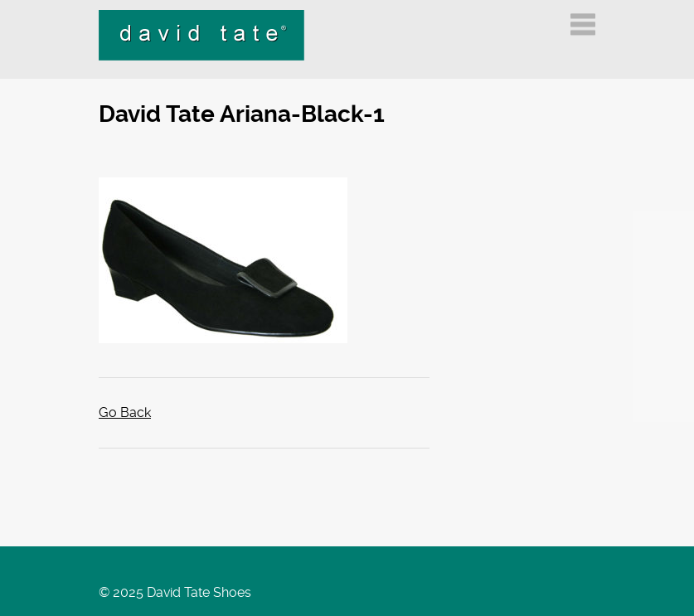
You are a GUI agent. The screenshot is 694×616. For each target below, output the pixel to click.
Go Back (125, 412)
